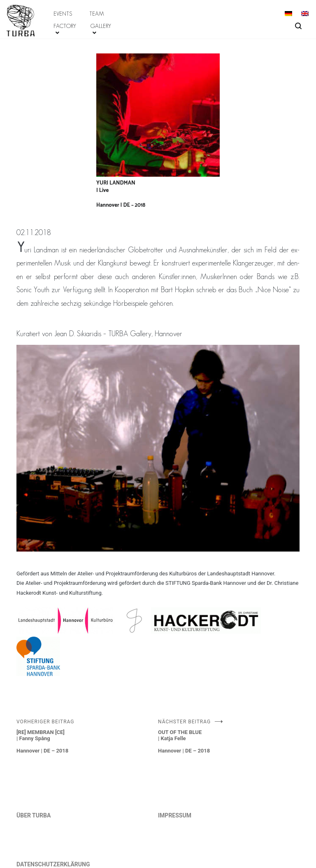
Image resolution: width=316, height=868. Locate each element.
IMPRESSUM (175, 815)
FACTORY (65, 26)
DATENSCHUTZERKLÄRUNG (53, 864)
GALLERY (101, 26)
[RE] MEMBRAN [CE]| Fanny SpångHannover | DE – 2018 (87, 736)
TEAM (97, 14)
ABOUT (13, 7)
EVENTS (63, 14)
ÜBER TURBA (34, 815)
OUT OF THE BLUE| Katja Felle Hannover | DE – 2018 (229, 736)
